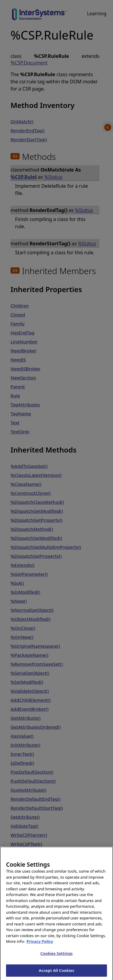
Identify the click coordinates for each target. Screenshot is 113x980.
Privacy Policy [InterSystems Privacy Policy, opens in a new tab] (40, 946)
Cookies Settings (56, 958)
